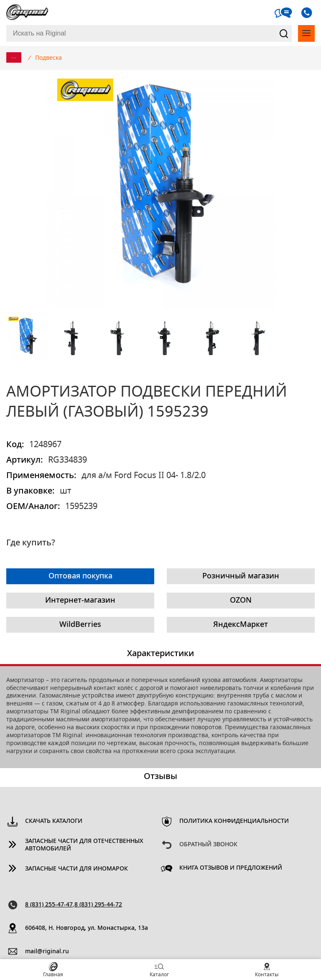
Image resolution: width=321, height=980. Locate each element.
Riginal (27, 13)
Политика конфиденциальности (234, 821)
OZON (241, 601)
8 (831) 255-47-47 (49, 905)
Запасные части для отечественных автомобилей (84, 845)
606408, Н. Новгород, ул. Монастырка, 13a (87, 928)
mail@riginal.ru (47, 952)
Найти (284, 33)
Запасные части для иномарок (76, 869)
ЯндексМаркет (241, 625)
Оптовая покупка (80, 576)
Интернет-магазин (80, 601)
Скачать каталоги (54, 821)
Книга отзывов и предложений (231, 868)
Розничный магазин (241, 576)
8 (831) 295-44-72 (98, 905)
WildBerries (80, 625)
